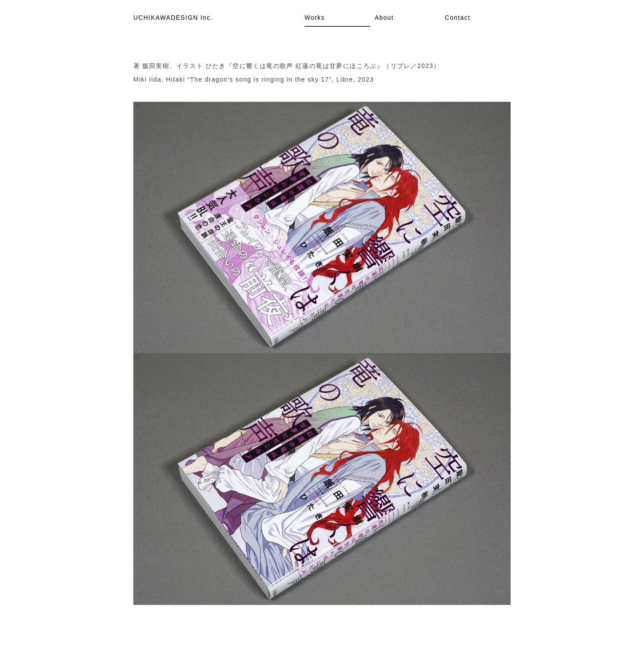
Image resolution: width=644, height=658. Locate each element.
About (384, 18)
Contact (458, 18)
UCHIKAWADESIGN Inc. (173, 18)
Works (315, 18)
